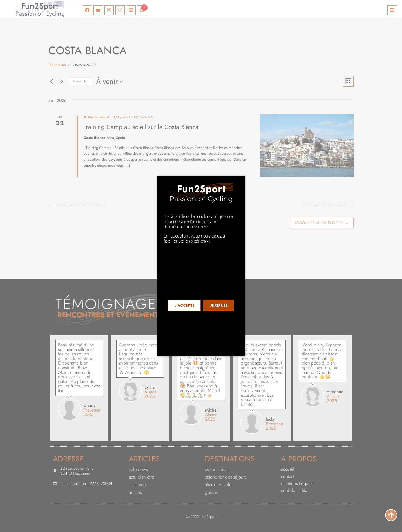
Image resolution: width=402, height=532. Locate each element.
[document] (201, 266)
